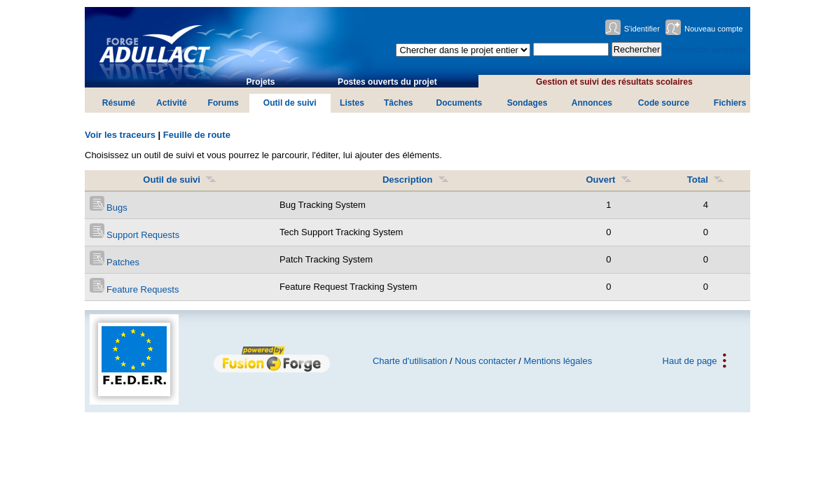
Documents (459, 103)
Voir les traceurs (120, 135)
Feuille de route (197, 135)
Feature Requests (134, 289)
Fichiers (730, 103)
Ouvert (608, 180)
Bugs (109, 208)
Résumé (119, 103)
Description (416, 180)
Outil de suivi (290, 103)
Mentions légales (558, 361)
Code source (664, 103)
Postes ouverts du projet (387, 82)
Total (706, 180)
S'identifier (642, 29)
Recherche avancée (705, 49)
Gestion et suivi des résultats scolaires (614, 82)
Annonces (592, 103)
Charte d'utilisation (410, 361)
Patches (115, 262)
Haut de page (690, 361)
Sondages (527, 103)
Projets (261, 82)
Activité (172, 103)
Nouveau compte (714, 29)
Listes (352, 103)
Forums (223, 103)
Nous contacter (485, 361)
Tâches (399, 103)
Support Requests (135, 235)
